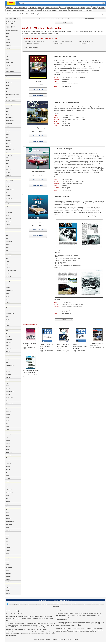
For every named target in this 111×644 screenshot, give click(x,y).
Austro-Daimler (10, 120)
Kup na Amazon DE (38, 95)
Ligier (7, 357)
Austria (7, 34)
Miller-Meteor (9, 403)
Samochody (9, 7)
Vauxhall (8, 559)
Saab (7, 498)
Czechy (8, 39)
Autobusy (9, 10)
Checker (8, 172)
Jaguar (7, 319)
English (42, 640)
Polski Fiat (8, 464)
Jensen (8, 322)
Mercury (8, 394)
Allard (7, 86)
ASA (7, 103)
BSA (7, 158)
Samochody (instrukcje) (21, 7)
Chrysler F (8, 178)
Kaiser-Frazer (9, 328)
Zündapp (8, 594)
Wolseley (8, 588)
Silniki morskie (89, 10)
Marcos (8, 371)
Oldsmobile (9, 435)
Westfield (8, 582)
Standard (8, 519)
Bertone (8, 129)
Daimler (8, 204)
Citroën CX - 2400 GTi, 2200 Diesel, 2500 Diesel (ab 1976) (47, 346)
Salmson (8, 501)
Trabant (8, 547)
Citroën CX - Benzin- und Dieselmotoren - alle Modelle (63, 346)
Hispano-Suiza (10, 291)
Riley (7, 487)
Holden (8, 293)
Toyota (7, 545)
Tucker (7, 553)
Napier (7, 420)
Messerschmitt (9, 397)
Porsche (8, 469)
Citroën (21, 14)
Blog (27, 604)
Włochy (8, 74)
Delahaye (8, 218)
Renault (8, 484)
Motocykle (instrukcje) (73, 7)
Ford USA (8, 256)
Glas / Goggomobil (11, 270)
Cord (7, 192)
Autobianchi (9, 123)
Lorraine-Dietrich (10, 366)
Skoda (7, 516)
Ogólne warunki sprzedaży (52, 604)
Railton (7, 475)
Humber (8, 305)
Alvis (7, 91)
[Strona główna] (7, 14)
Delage (8, 215)
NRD (7, 57)
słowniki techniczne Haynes (46, 625)
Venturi (7, 562)
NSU (7, 432)
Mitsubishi (8, 412)
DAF (7, 201)
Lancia (7, 345)
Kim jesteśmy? (21, 604)
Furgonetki (41, 7)
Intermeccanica (10, 314)
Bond (7, 138)
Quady (89, 7)
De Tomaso (9, 213)
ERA (7, 239)
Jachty (81, 10)
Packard (8, 441)
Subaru (8, 527)
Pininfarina (8, 455)
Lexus (7, 354)
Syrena (8, 533)
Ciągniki (94, 7)
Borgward (8, 140)
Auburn (8, 109)
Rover (7, 495)
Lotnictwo (45, 10)
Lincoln (8, 360)
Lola (7, 363)
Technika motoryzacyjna (52, 7)
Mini (7, 406)
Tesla (7, 542)
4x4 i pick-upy (32, 7)
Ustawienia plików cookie (92, 604)
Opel (7, 438)
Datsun (8, 210)
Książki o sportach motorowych (11, 27)
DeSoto (8, 224)
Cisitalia (8, 184)
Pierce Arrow (9, 452)
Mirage (7, 409)
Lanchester (9, 342)
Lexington (8, 351)
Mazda (7, 386)
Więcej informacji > (89, 18)
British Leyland (10, 149)
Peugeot (8, 449)
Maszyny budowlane (18, 10)
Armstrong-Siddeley (11, 100)
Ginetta (8, 265)
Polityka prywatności (66, 604)
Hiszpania (8, 45)
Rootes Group (9, 493)
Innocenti (8, 311)
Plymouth (8, 458)
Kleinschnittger (10, 331)
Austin (7, 115)
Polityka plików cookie (78, 604)
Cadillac (8, 166)
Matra (7, 380)
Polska (7, 60)
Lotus (7, 368)
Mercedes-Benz (10, 392)
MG (7, 400)
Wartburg (8, 579)
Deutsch (35, 640)
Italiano (61, 640)
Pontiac (8, 467)
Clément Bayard (10, 189)
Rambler (8, 478)
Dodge (7, 230)
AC (6, 80)
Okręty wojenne (73, 10)
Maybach (8, 383)
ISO (7, 316)
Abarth (7, 77)
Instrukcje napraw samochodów (10, 22)
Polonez (8, 461)
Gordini (8, 273)
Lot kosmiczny (53, 10)
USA (7, 68)
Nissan (7, 426)
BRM (7, 152)
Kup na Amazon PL (38, 89)
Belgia (7, 37)
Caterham (8, 169)
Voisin (7, 565)
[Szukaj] (103, 3)
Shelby (7, 507)
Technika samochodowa (12, 31)
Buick (7, 164)
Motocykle (63, 7)
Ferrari (7, 247)
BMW (7, 135)
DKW (7, 227)
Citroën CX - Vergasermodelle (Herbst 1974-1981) (80, 346)
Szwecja (8, 65)
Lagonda (8, 337)
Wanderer (8, 573)
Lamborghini (9, 340)
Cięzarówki (101, 7)
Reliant (7, 481)
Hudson (8, 302)
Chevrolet (8, 175)
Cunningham (9, 198)
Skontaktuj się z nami (35, 604)
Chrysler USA (9, 181)
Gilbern (8, 262)
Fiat (7, 250)
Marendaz (8, 374)
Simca (7, 510)
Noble (7, 429)
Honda (7, 296)
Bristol (7, 146)
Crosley (8, 195)
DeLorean (8, 221)
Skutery (83, 7)
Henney (8, 285)
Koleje (39, 10)
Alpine (7, 89)
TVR (7, 556)
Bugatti (7, 161)
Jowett (7, 325)
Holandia (8, 48)
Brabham (8, 143)
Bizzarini (8, 132)
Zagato (7, 591)
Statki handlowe (63, 10)
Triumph (8, 550)
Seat (7, 504)
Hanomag (8, 276)
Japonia (8, 51)
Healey (7, 279)
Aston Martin (9, 106)
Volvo (7, 570)
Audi (7, 112)
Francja (8, 42)
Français (55, 640)
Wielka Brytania (10, 71)
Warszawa (8, 576)
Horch (7, 299)
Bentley (8, 126)
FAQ (43, 604)
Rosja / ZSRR (9, 62)
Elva (7, 236)
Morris (7, 418)
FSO (7, 259)
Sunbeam (8, 530)
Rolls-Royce (9, 490)
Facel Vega (9, 241)
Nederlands (69, 640)
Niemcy (8, 54)
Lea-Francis (9, 348)
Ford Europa (9, 253)
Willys (7, 585)
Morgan (8, 415)
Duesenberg (9, 233)
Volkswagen (9, 568)
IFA (7, 308)
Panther (8, 446)
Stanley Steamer (10, 521)
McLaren (8, 389)
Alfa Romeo (9, 83)
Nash (7, 423)
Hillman (8, 288)
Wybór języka (12, 604)
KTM (7, 334)
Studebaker (9, 524)
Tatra (7, 539)
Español (48, 640)
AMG (7, 97)
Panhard (8, 443)
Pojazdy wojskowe (31, 10)
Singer (7, 513)
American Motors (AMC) (12, 94)
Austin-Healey (9, 117)
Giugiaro (8, 267)
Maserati (8, 377)
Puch (7, 472)
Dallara (8, 207)
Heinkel (8, 282)
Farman (8, 244)
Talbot (7, 536)
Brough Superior (10, 155)
